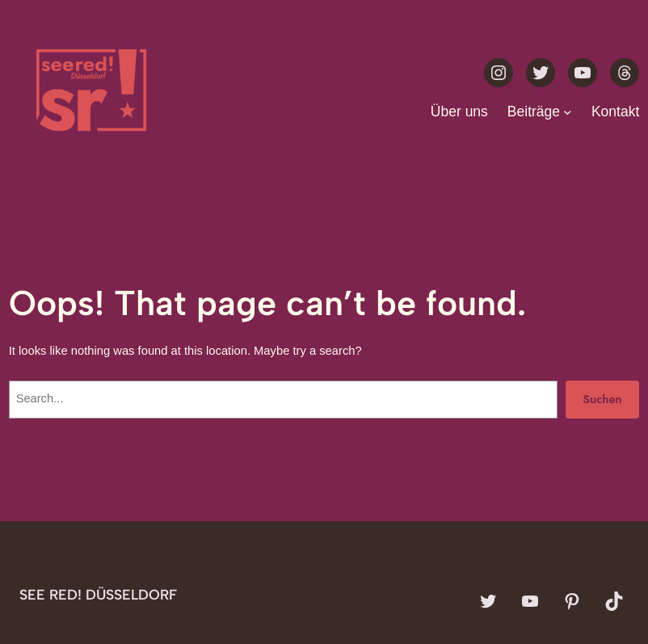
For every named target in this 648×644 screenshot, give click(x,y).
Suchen (602, 399)
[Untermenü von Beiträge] (568, 111)
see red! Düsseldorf (98, 594)
